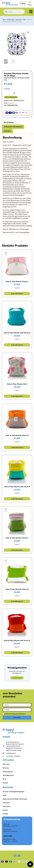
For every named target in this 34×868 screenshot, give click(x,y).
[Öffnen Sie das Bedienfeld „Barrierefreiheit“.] (30, 864)
